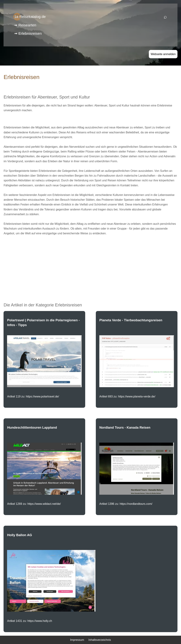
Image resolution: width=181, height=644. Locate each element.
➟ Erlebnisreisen (28, 33)
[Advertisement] (91, 264)
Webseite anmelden (163, 54)
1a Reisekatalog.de (30, 17)
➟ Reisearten (25, 25)
